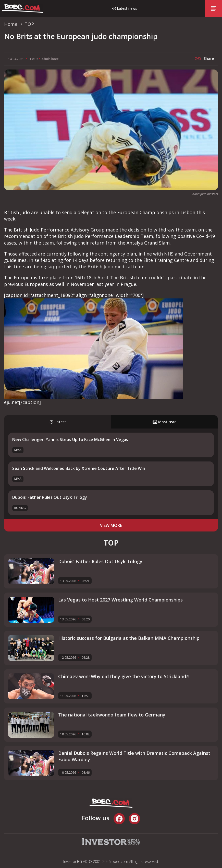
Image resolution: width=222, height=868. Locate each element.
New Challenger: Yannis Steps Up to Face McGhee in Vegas (70, 439)
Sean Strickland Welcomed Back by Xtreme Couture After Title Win (79, 468)
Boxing (20, 508)
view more (111, 525)
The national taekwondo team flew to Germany (112, 715)
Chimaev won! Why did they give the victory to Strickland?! (124, 676)
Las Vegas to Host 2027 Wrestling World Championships (120, 600)
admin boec (50, 59)
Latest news (127, 8)
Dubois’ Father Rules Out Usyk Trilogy (50, 497)
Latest (58, 422)
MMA (18, 450)
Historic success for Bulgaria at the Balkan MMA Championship (129, 638)
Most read (165, 422)
